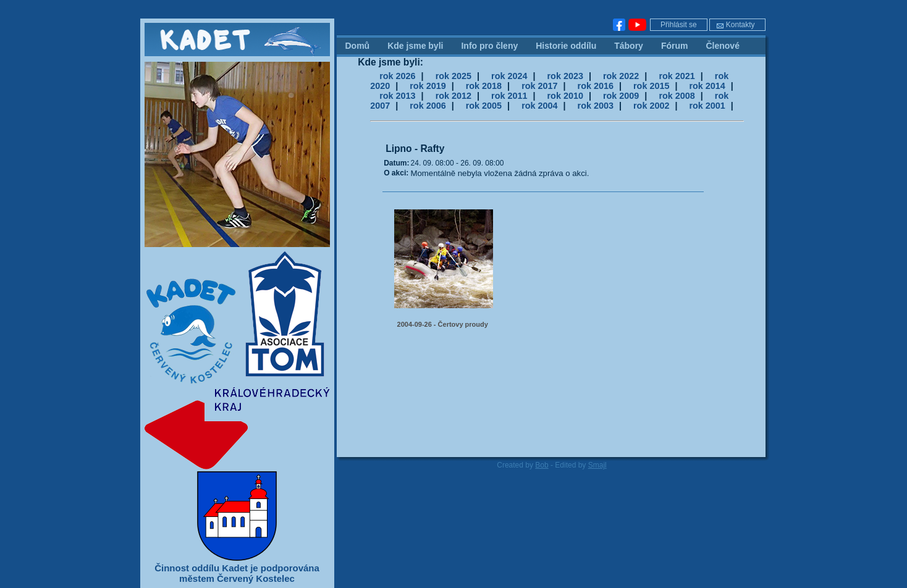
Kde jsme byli (415, 46)
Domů (358, 46)
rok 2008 (677, 96)
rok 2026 (397, 76)
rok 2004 (539, 106)
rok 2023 (565, 76)
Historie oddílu (566, 46)
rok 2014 (707, 86)
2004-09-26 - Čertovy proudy (443, 324)
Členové (722, 46)
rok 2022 (621, 76)
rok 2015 (651, 86)
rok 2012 (453, 96)
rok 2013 (397, 96)
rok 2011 (509, 96)
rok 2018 (484, 86)
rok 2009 (621, 96)
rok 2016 (596, 86)
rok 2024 (509, 76)
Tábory (629, 46)
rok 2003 (596, 106)
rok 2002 (651, 106)
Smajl (597, 465)
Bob (542, 465)
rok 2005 (484, 106)
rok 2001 (707, 106)
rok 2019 (428, 86)
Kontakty (736, 25)
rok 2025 (453, 76)
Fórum (675, 46)
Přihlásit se (679, 25)
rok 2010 (565, 96)
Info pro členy (489, 46)
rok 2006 (428, 106)
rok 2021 (677, 76)
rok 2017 (539, 86)
